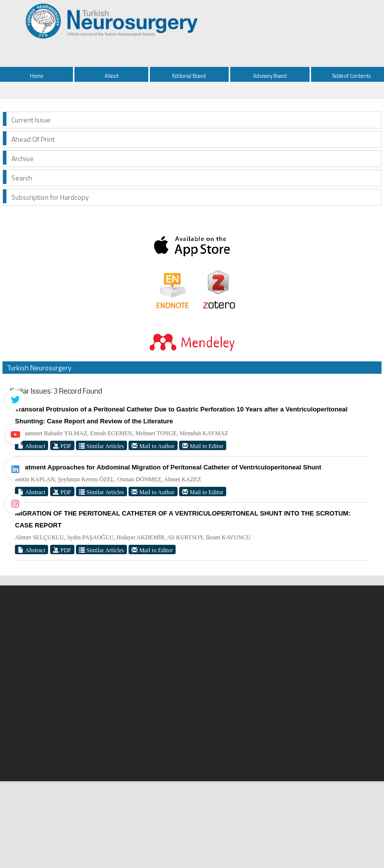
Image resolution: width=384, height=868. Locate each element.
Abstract (32, 446)
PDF (62, 446)
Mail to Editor (203, 446)
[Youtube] (15, 434)
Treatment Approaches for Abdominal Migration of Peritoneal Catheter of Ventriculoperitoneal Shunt (168, 467)
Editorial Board (189, 76)
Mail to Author (153, 446)
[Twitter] (15, 400)
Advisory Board (270, 76)
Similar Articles (101, 446)
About (112, 76)
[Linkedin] (15, 469)
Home (36, 76)
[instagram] (15, 504)
